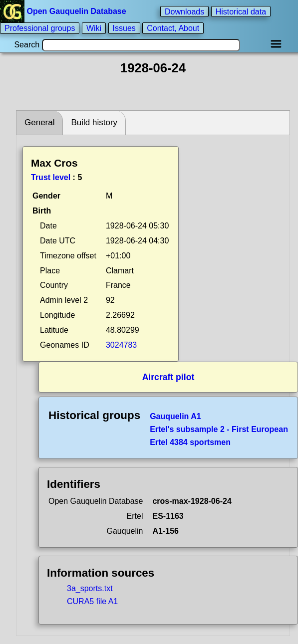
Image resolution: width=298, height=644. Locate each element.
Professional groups (40, 28)
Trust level (51, 177)
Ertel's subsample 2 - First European (219, 429)
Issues (124, 28)
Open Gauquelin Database (64, 11)
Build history (94, 122)
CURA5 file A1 (92, 601)
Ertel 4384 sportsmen (190, 442)
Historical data (241, 11)
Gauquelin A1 (175, 416)
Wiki (94, 28)
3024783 (121, 345)
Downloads (184, 11)
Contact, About (173, 28)
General (39, 122)
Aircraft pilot (168, 377)
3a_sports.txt (90, 588)
